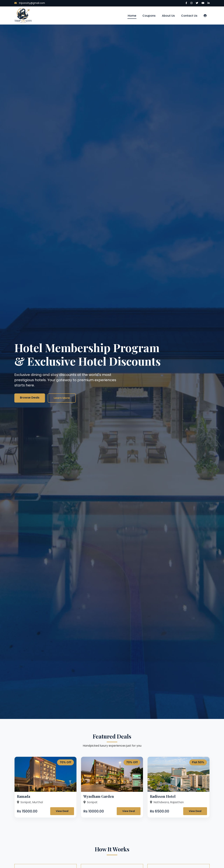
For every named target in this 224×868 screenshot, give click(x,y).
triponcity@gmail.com (30, 3)
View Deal (62, 811)
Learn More (62, 398)
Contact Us (189, 16)
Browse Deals (30, 398)
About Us (168, 16)
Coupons (149, 16)
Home (132, 16)
